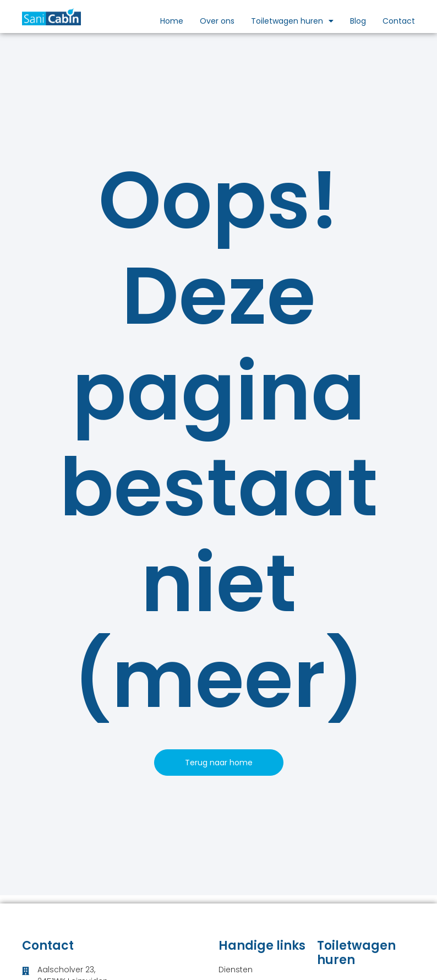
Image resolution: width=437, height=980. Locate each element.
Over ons (217, 21)
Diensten (236, 970)
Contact (399, 21)
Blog (358, 21)
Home (172, 21)
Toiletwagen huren (292, 21)
